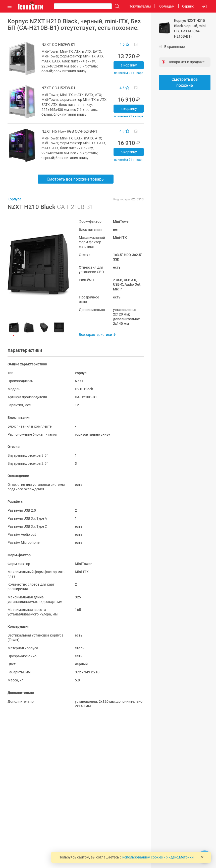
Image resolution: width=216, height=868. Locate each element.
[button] (36, 265)
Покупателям (140, 6)
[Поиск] (116, 6)
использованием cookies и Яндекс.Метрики (158, 857)
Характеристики (25, 350)
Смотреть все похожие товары (76, 179)
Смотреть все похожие (185, 82)
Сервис (188, 6)
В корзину (129, 65)
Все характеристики (97, 335)
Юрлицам (166, 6)
